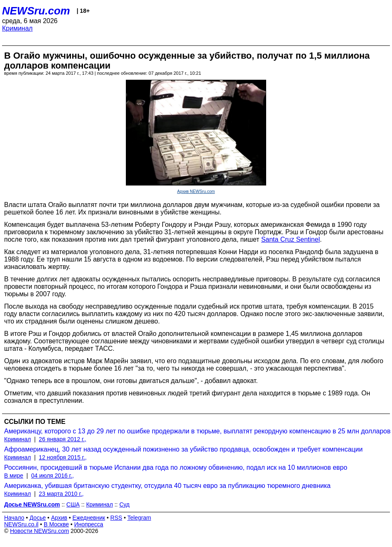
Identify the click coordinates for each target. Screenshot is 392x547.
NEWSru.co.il (21, 524)
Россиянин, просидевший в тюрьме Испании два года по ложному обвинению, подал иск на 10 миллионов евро (176, 467)
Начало (14, 518)
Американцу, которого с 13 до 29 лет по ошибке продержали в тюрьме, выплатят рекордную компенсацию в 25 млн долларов (197, 431)
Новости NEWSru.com (39, 531)
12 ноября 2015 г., (63, 457)
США (73, 504)
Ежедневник (89, 518)
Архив (59, 518)
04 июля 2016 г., (52, 476)
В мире (14, 476)
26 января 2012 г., (63, 439)
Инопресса (89, 524)
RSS (116, 518)
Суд (124, 504)
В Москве (56, 524)
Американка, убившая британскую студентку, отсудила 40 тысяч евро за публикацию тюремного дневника (167, 486)
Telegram (139, 518)
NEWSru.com (36, 11)
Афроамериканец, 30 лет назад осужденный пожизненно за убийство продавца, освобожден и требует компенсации (183, 449)
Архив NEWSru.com (196, 191)
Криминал (17, 28)
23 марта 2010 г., (61, 494)
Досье (38, 518)
